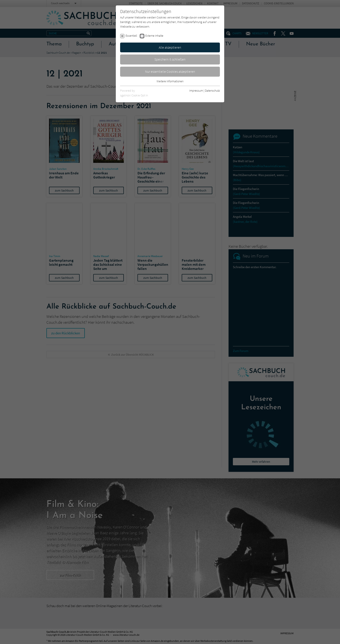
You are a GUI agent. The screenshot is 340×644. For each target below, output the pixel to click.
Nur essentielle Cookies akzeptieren (170, 71)
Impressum (196, 91)
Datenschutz (212, 91)
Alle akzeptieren (170, 47)
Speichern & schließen (170, 59)
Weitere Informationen (170, 81)
